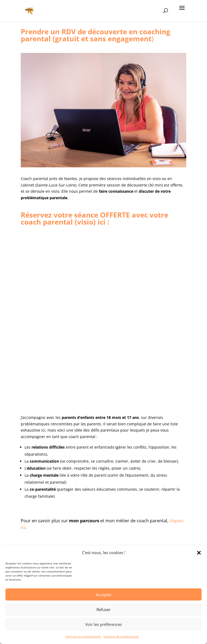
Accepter (104, 595)
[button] (199, 553)
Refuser (103, 609)
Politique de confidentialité (83, 636)
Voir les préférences (103, 624)
